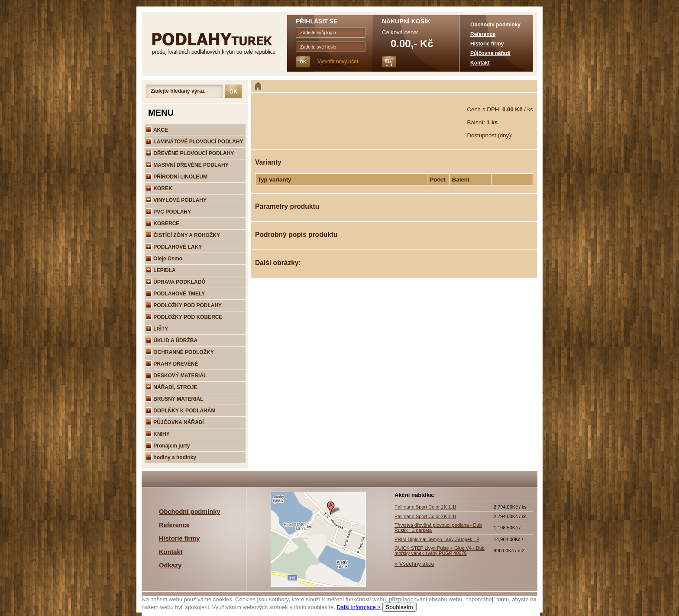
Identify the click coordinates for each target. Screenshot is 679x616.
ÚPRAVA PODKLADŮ (176, 282)
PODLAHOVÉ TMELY (175, 294)
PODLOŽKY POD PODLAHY (184, 305)
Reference (483, 34)
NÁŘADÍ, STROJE (172, 387)
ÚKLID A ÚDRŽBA (172, 340)
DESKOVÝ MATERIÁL (176, 376)
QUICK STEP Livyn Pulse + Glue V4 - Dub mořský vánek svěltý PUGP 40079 (440, 551)
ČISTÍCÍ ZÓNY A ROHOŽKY (183, 235)
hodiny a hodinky (171, 457)
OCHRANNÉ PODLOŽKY (180, 352)
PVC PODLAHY (168, 212)
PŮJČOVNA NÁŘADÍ (175, 422)
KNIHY (158, 434)
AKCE (157, 130)
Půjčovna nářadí (490, 53)
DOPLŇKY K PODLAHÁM (181, 411)
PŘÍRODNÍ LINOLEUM (177, 177)
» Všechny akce (414, 564)
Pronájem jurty (168, 446)
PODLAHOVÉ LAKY (174, 247)
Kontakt (480, 63)
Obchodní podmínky (495, 25)
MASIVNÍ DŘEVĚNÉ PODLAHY (187, 165)
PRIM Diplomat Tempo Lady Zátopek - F (437, 539)
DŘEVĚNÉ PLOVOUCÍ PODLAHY (190, 153)
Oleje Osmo (164, 259)
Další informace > (359, 607)
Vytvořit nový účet (338, 62)
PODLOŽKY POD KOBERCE (184, 317)
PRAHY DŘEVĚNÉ (172, 364)
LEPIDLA (161, 270)
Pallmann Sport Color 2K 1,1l (425, 507)
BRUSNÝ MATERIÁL (175, 399)
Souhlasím (399, 607)
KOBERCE (163, 224)
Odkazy (170, 565)
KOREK (159, 188)
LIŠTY (157, 329)
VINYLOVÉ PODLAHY (176, 200)
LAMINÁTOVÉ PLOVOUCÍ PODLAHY (194, 142)
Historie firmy (487, 44)
